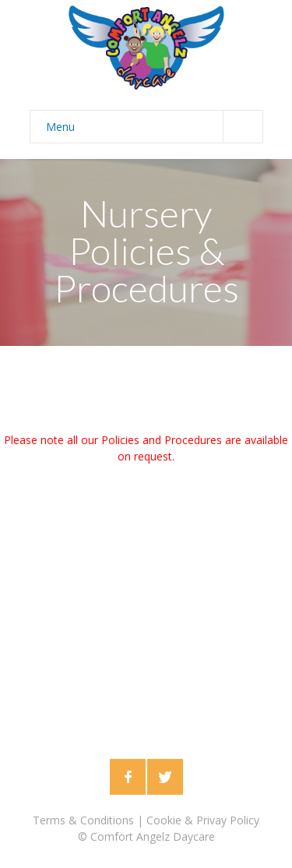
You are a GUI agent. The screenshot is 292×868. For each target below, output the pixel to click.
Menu (154, 127)
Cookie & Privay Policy (203, 820)
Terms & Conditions (83, 820)
